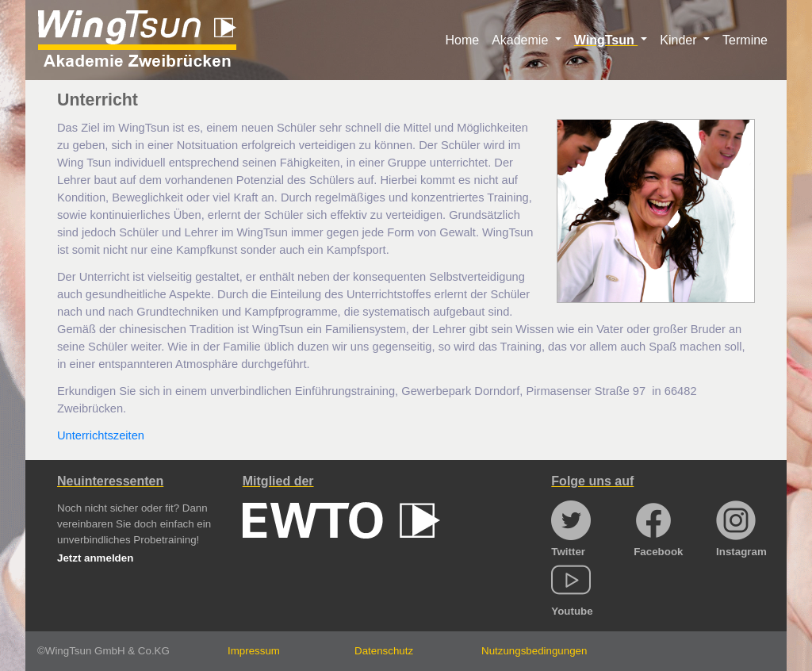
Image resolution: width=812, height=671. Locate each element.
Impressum (254, 651)
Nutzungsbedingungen (534, 651)
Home (462, 40)
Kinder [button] (680, 40)
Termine (745, 40)
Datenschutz (384, 651)
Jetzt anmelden (95, 558)
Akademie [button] (522, 40)
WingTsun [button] (606, 40)
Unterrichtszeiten (101, 435)
